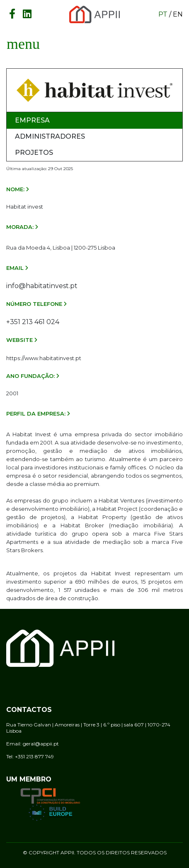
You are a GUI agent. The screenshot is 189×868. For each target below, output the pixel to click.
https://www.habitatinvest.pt (44, 358)
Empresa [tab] (32, 120)
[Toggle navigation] (23, 44)
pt (163, 14)
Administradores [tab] (50, 136)
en (178, 14)
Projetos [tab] (34, 153)
